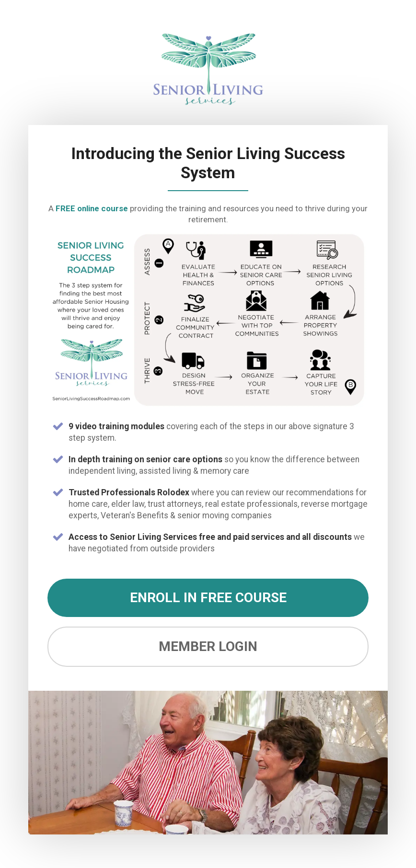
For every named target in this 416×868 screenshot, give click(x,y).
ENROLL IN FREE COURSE (208, 598)
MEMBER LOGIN (208, 646)
